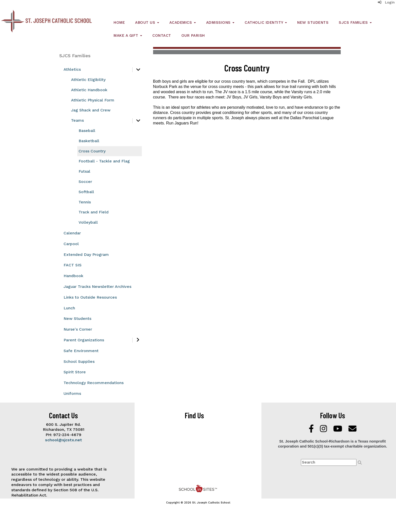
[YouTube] (338, 430)
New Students (313, 22)
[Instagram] (324, 430)
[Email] (352, 430)
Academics (183, 22)
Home (119, 22)
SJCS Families (355, 22)
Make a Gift (128, 35)
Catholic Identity (266, 22)
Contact (162, 35)
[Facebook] (312, 430)
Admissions (220, 22)
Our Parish (193, 35)
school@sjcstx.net (64, 440)
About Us (147, 22)
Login (386, 2)
